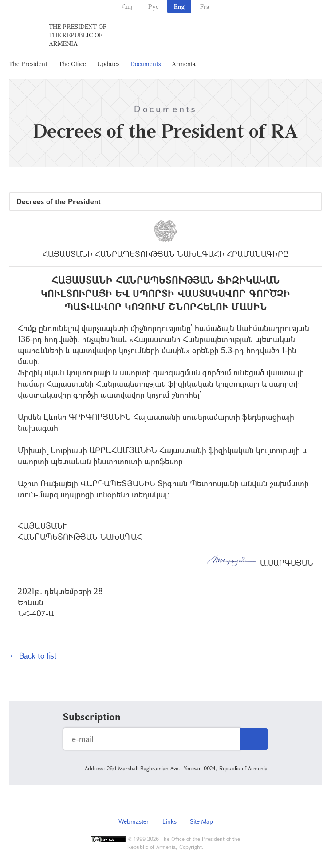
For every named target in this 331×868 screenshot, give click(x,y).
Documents (146, 64)
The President (28, 64)
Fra (205, 6)
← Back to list (33, 655)
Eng (179, 6)
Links (169, 821)
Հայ (127, 6)
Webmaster (134, 821)
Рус (153, 6)
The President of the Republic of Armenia (78, 35)
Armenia (184, 64)
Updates (108, 64)
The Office (72, 64)
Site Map (201, 821)
